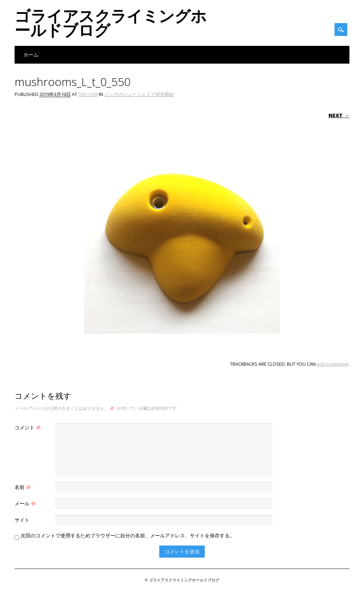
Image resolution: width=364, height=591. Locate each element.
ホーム (31, 55)
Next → (339, 115)
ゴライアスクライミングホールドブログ (111, 23)
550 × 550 (88, 94)
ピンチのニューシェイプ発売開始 (139, 94)
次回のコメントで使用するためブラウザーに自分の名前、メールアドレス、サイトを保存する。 (128, 535)
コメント (29, 427)
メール (26, 503)
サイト (22, 520)
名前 (24, 487)
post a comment (333, 364)
